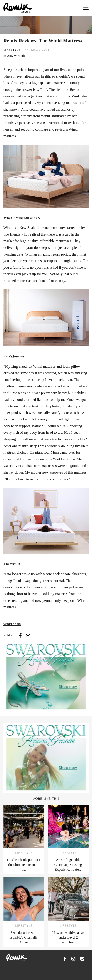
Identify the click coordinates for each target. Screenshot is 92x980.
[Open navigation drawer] (86, 8)
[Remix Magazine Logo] (18, 8)
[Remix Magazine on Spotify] (82, 959)
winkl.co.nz (12, 624)
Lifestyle (12, 50)
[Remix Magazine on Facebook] (65, 959)
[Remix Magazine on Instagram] (74, 959)
